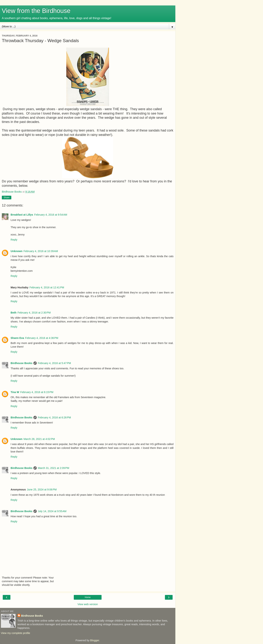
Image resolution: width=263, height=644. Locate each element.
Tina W (15, 392)
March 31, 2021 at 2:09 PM (54, 468)
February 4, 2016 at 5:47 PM (54, 363)
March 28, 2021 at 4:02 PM (39, 439)
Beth (14, 313)
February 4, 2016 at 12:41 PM (47, 287)
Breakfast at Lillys (22, 215)
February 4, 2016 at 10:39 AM (41, 251)
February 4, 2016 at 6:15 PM (37, 392)
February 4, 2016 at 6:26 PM (54, 417)
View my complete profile (16, 633)
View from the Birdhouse (36, 11)
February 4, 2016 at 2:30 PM (34, 313)
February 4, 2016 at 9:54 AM (51, 215)
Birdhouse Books (21, 363)
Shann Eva (17, 338)
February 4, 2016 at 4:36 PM (42, 338)
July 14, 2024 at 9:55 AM (52, 511)
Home (88, 597)
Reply (14, 240)
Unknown (17, 251)
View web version (88, 604)
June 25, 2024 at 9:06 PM (42, 490)
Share (7, 198)
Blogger (95, 640)
